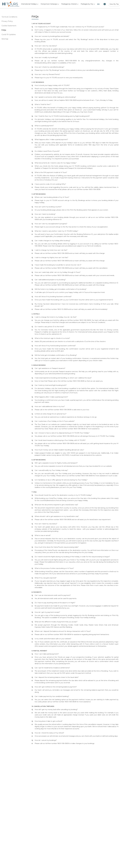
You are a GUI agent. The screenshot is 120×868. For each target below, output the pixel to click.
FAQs (4, 30)
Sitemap (5, 39)
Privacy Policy (7, 21)
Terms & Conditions (9, 17)
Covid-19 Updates (9, 34)
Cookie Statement (9, 26)
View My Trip (114, 4)
